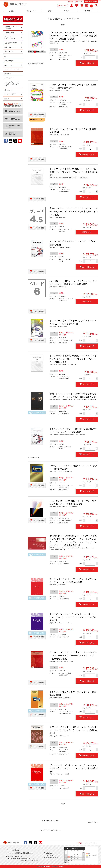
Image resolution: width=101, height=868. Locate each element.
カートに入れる (87, 63)
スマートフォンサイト (92, 843)
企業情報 (71, 2)
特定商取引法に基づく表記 (53, 857)
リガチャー (68, 11)
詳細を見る (87, 232)
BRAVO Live (88, 11)
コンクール (32, 11)
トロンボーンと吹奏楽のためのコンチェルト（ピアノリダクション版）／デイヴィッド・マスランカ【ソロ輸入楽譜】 (73, 359)
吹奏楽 (12, 11)
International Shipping (91, 2)
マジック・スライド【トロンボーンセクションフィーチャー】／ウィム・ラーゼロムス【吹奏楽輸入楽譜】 (74, 730)
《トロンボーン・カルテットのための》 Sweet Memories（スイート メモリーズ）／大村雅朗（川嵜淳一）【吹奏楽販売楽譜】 (73, 36)
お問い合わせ (79, 2)
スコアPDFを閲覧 (39, 115)
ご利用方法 (49, 853)
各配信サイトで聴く (38, 120)
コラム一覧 (64, 6)
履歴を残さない (93, 822)
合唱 (50, 11)
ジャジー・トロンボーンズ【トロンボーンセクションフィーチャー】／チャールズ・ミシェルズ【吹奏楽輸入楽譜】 (73, 656)
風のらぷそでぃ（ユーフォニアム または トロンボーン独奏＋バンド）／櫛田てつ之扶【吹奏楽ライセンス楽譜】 (74, 212)
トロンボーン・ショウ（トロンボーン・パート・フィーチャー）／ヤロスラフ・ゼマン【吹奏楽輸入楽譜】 (73, 617)
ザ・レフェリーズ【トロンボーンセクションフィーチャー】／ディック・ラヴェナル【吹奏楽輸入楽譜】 (74, 768)
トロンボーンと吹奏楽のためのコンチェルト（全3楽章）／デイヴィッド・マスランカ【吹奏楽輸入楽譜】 (74, 172)
